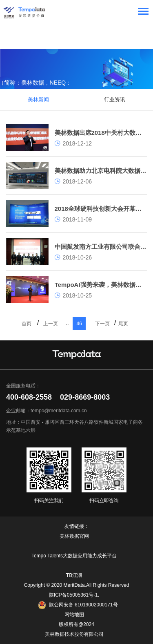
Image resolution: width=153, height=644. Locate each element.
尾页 (123, 324)
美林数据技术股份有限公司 (74, 634)
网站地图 (74, 615)
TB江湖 (74, 575)
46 (79, 324)
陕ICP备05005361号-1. (74, 595)
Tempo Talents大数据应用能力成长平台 (74, 556)
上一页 (51, 324)
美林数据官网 (74, 536)
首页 (27, 324)
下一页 (102, 324)
